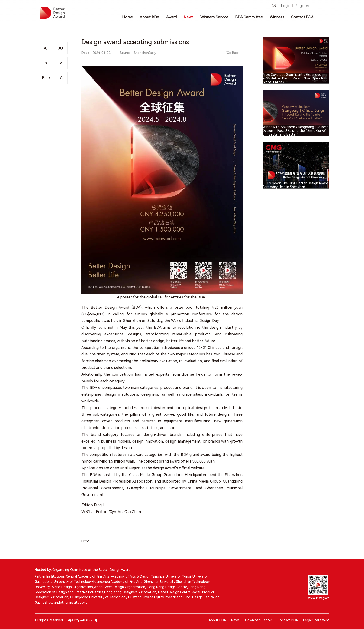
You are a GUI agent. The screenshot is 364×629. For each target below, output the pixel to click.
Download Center (259, 620)
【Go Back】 (233, 53)
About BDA (217, 620)
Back (46, 78)
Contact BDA (288, 620)
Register (302, 6)
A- (46, 48)
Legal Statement (316, 620)
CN (274, 6)
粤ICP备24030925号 (83, 620)
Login (286, 6)
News (235, 620)
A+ (61, 48)
